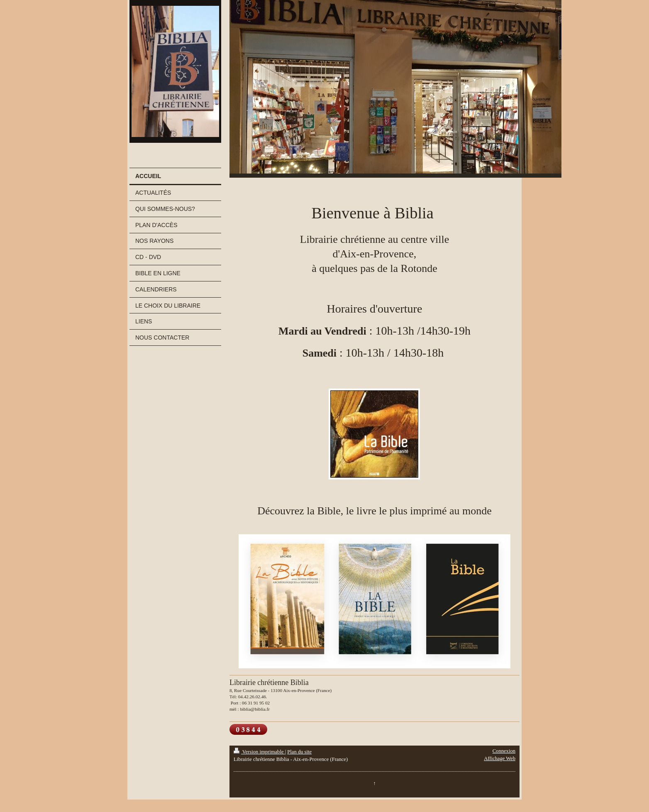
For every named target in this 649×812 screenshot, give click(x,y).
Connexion (504, 751)
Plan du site (299, 752)
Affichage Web (500, 758)
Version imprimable (259, 752)
